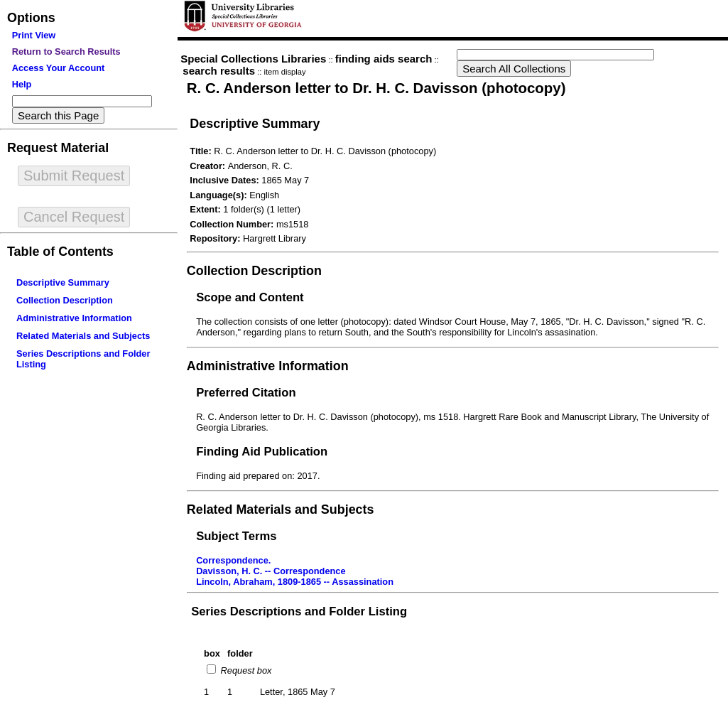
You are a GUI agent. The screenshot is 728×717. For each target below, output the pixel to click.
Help (22, 84)
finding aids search (384, 59)
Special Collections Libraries (253, 59)
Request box (245, 670)
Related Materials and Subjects (83, 336)
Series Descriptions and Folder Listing (299, 611)
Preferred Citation (246, 393)
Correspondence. (233, 560)
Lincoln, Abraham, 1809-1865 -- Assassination (295, 582)
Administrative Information (74, 318)
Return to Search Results (66, 52)
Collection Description (65, 300)
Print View (34, 35)
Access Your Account (59, 68)
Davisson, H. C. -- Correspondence (271, 571)
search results (219, 71)
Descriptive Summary (63, 282)
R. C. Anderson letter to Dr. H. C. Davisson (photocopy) (376, 88)
